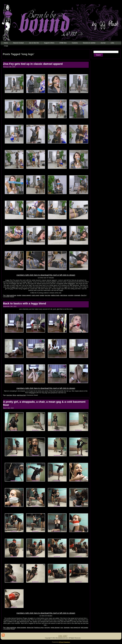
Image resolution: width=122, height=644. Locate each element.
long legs (48, 295)
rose (62, 627)
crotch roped (35, 295)
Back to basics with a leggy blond (25, 303)
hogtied (42, 295)
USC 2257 (63, 636)
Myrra (14, 395)
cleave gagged (26, 295)
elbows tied (30, 627)
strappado (77, 295)
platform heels (55, 295)
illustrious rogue (39, 627)
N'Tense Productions (64, 642)
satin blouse (64, 295)
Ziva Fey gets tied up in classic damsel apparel (33, 64)
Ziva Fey (84, 295)
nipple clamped (55, 627)
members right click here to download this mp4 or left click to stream (46, 275)
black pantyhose (11, 295)
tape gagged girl (75, 627)
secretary (71, 295)
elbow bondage (22, 627)
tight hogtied (84, 627)
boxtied (19, 295)
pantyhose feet (21, 395)
